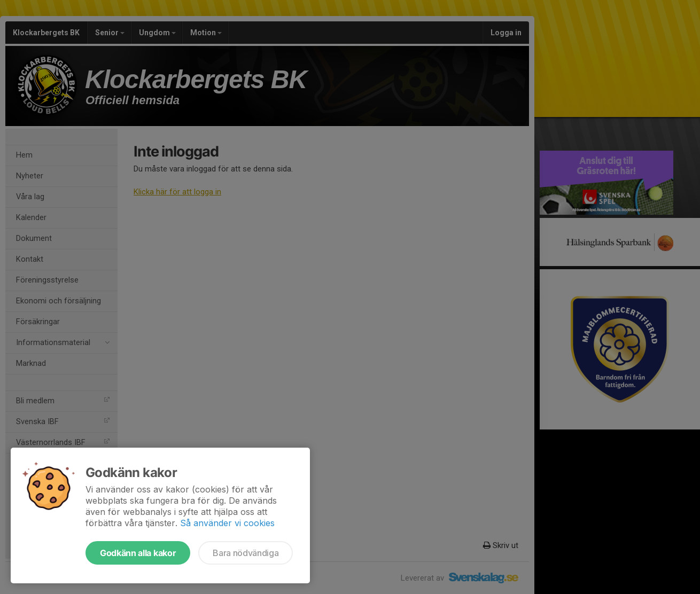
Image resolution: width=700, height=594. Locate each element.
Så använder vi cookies (227, 523)
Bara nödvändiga (246, 553)
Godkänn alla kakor (138, 553)
